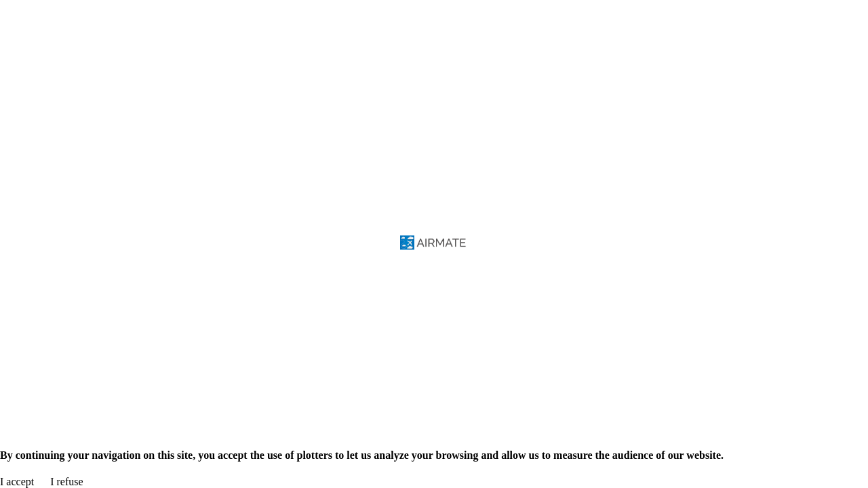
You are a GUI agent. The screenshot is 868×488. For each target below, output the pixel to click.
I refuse (66, 482)
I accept (17, 482)
